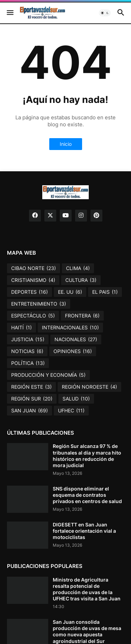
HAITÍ (21, 328)
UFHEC (71, 411)
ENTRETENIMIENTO (39, 304)
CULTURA (81, 280)
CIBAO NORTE (34, 268)
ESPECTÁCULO (33, 316)
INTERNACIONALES (70, 328)
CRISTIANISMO (33, 280)
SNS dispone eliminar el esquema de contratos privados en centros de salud (87, 495)
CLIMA (78, 268)
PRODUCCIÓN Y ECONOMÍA (48, 375)
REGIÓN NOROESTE (89, 387)
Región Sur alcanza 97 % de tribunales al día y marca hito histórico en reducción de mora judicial (87, 456)
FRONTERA (82, 316)
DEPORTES (30, 292)
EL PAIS (105, 292)
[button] (10, 13)
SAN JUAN (30, 411)
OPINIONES (73, 351)
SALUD (76, 399)
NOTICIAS (27, 351)
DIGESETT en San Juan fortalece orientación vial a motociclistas (84, 531)
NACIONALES (76, 339)
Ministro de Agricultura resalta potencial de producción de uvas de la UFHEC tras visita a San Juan (87, 589)
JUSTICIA (28, 339)
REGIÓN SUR (32, 399)
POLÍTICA (28, 363)
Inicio (66, 144)
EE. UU (70, 292)
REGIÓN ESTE (31, 387)
